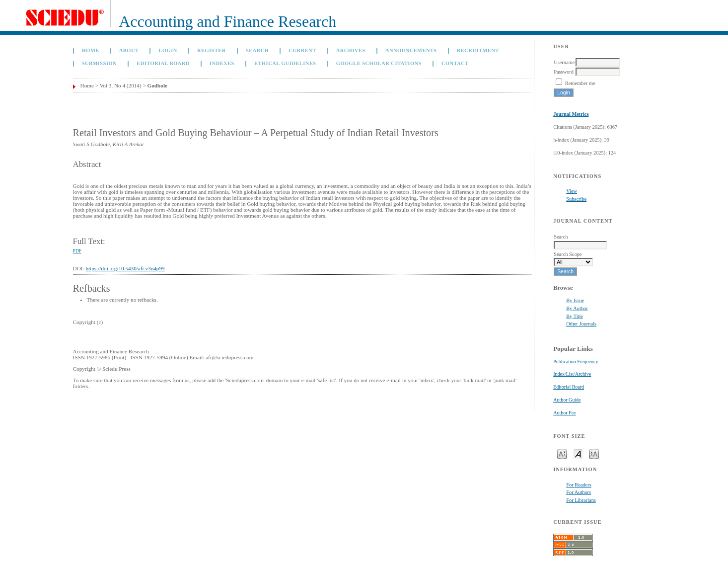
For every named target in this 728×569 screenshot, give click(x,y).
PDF (77, 251)
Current (303, 50)
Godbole (157, 85)
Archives (351, 50)
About (129, 50)
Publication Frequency (576, 362)
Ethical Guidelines (285, 63)
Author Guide (567, 400)
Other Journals (581, 324)
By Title (575, 316)
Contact (455, 63)
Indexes (222, 63)
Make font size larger (594, 453)
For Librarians (581, 500)
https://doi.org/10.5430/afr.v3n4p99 (125, 268)
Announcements (411, 50)
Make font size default (578, 453)
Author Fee (564, 413)
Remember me (580, 83)
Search (257, 50)
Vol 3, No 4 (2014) (121, 85)
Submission (99, 63)
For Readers (579, 485)
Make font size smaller (562, 453)
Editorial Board (569, 387)
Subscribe (576, 199)
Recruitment (478, 50)
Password (564, 72)
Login (168, 50)
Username (564, 62)
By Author (577, 308)
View (572, 191)
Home (91, 50)
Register (212, 50)
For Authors (579, 492)
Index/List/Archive (572, 374)
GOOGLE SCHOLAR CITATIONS (379, 63)
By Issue (575, 300)
